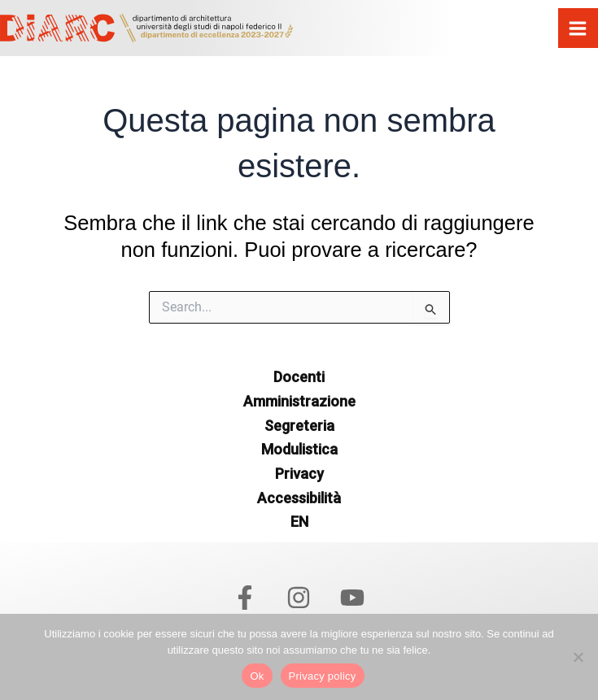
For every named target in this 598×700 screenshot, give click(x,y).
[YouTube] (352, 598)
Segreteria (299, 426)
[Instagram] (299, 598)
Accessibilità (299, 498)
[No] (578, 657)
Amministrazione (299, 401)
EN (299, 522)
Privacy (299, 474)
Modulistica (299, 449)
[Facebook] (245, 598)
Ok (257, 676)
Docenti (299, 377)
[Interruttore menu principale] (578, 28)
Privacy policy (323, 676)
